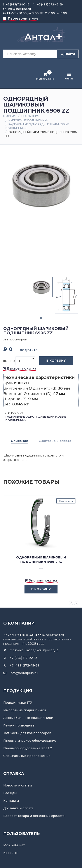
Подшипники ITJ (17, 703)
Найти (68, 54)
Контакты (11, 801)
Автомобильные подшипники (28, 718)
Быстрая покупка (20, 368)
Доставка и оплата (55, 441)
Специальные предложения (27, 756)
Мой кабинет (14, 845)
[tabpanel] (41, 287)
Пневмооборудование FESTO (28, 748)
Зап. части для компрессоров (27, 733)
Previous (71, 603)
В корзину (53, 361)
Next (76, 603)
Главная (10, 116)
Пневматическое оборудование (30, 741)
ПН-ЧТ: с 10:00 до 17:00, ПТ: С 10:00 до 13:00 (35, 13)
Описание (19, 441)
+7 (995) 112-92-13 (16, 4)
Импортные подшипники (28, 120)
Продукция (30, 116)
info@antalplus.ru (17, 9)
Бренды (10, 793)
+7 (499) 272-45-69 (48, 4)
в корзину (38, 589)
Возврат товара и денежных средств (34, 816)
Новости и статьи (18, 785)
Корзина (10, 853)
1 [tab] (41, 318)
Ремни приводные (19, 725)
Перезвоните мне (21, 18)
